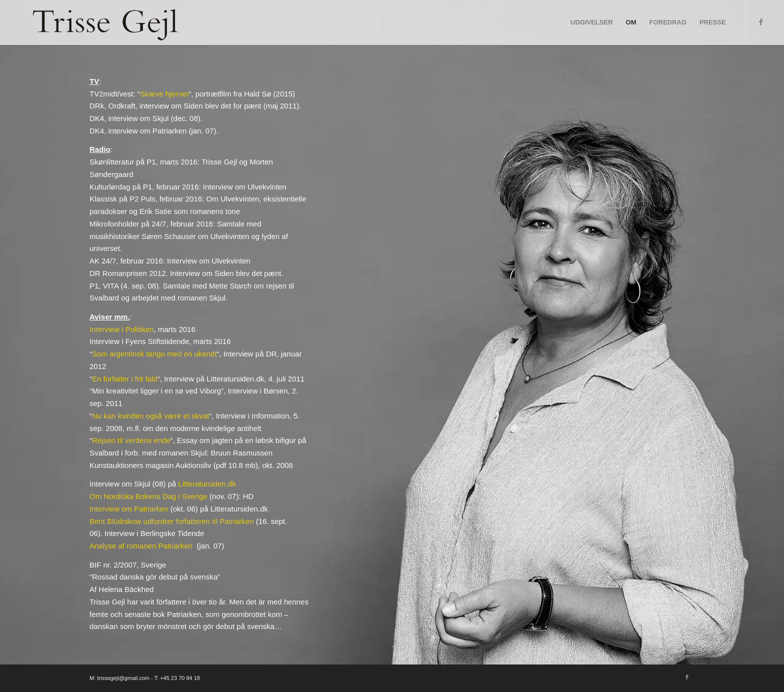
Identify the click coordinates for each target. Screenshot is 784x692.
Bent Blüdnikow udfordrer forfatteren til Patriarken (172, 521)
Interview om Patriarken (129, 509)
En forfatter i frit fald (125, 379)
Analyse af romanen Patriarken (141, 546)
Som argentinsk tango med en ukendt (154, 354)
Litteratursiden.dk (207, 484)
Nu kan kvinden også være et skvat (150, 416)
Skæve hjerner (164, 94)
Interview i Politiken (121, 329)
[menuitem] (592, 22)
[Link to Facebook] (761, 22)
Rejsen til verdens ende (131, 440)
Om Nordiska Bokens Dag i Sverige (148, 496)
